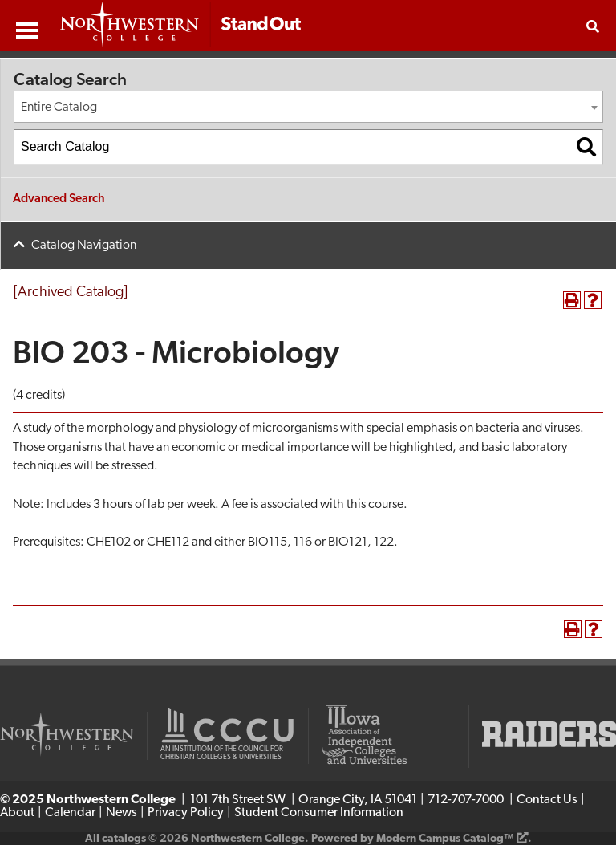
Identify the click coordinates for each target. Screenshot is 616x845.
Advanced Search (59, 199)
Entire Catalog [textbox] (59, 108)
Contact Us (547, 800)
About (17, 813)
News (122, 813)
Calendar (70, 813)
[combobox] (308, 107)
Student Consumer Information (319, 813)
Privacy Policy (186, 813)
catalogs (124, 839)
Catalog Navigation (84, 246)
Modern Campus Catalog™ (445, 839)
